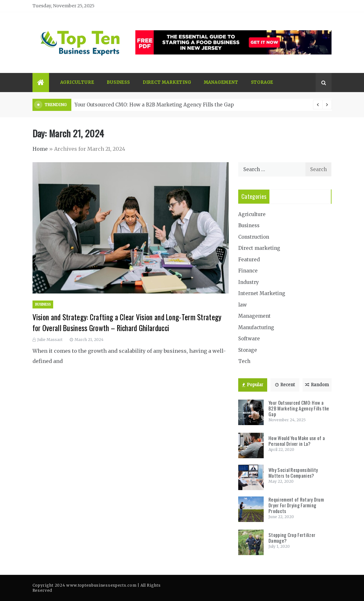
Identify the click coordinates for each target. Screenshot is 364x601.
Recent (285, 385)
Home (40, 149)
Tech (244, 361)
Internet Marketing (262, 293)
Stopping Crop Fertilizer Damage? (292, 538)
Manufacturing (256, 327)
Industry (249, 282)
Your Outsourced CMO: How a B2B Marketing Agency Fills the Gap (154, 105)
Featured (249, 260)
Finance (248, 271)
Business (118, 82)
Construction (254, 237)
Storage (262, 82)
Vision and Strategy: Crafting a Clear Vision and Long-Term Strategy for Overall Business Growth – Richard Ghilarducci (127, 323)
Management (221, 82)
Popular (253, 385)
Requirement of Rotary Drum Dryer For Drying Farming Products (296, 505)
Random (317, 385)
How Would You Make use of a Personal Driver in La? (297, 441)
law (243, 305)
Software (249, 339)
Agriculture (77, 82)
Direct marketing (167, 82)
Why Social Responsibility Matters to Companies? (293, 473)
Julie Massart (50, 340)
